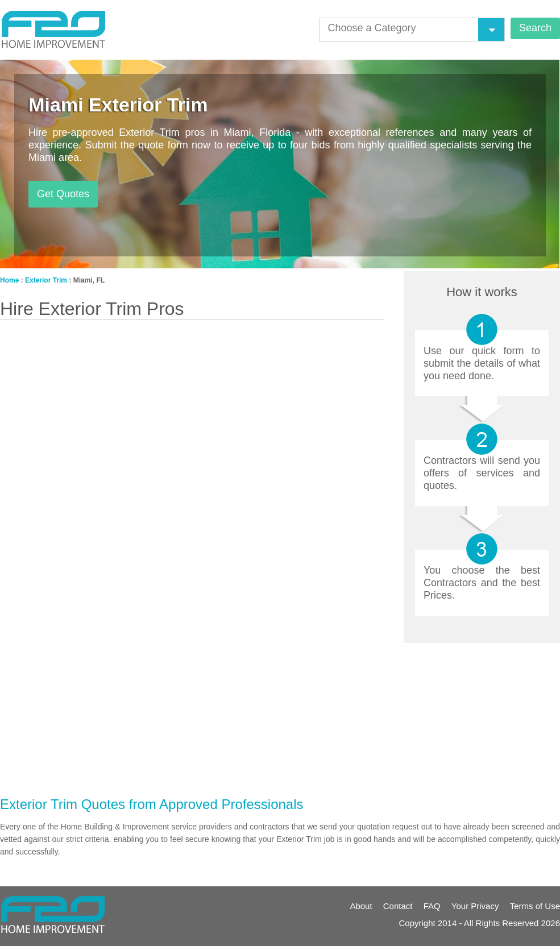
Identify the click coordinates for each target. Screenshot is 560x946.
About (361, 906)
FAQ (432, 906)
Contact (398, 906)
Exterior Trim (46, 280)
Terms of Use (535, 906)
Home (9, 280)
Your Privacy (475, 906)
